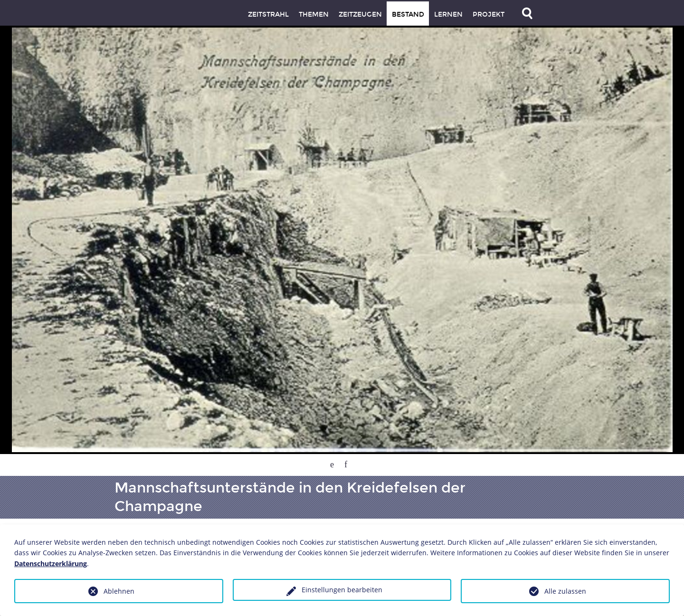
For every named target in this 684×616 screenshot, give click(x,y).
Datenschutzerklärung (51, 564)
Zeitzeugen (360, 14)
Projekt (489, 14)
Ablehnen (119, 591)
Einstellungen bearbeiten (342, 590)
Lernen (448, 14)
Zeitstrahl (268, 14)
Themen (314, 14)
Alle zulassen (565, 591)
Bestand (408, 14)
